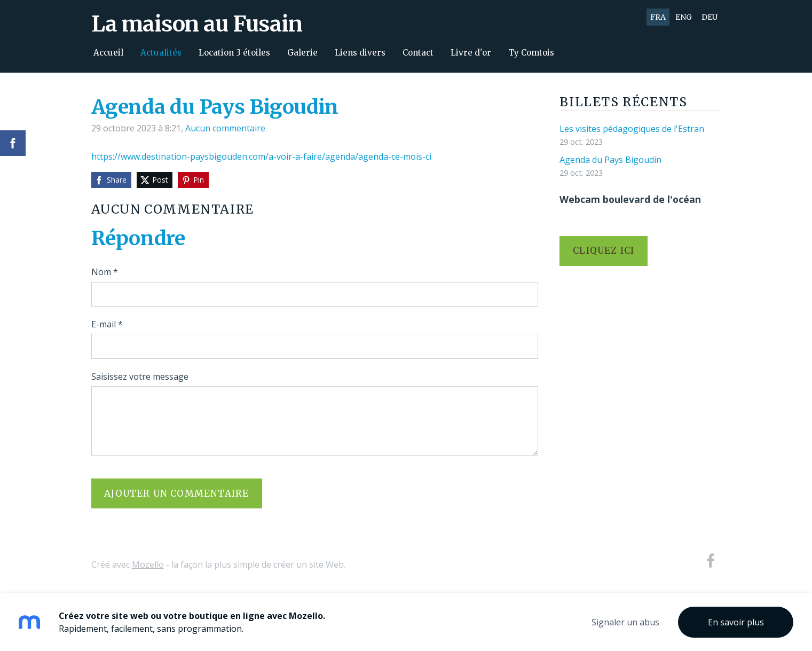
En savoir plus (736, 622)
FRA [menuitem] (658, 17)
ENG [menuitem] (684, 17)
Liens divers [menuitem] (360, 53)
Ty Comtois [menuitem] (531, 53)
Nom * (105, 272)
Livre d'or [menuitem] (471, 53)
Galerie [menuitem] (302, 53)
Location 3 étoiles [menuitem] (234, 53)
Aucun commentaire (225, 128)
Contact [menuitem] (418, 53)
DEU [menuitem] (709, 17)
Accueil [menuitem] (108, 53)
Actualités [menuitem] (161, 53)
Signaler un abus (625, 622)
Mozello (148, 564)
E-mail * (107, 324)
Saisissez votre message (140, 377)
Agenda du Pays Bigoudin (610, 160)
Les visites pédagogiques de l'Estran (632, 129)
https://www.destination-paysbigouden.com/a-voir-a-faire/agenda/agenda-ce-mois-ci (261, 156)
